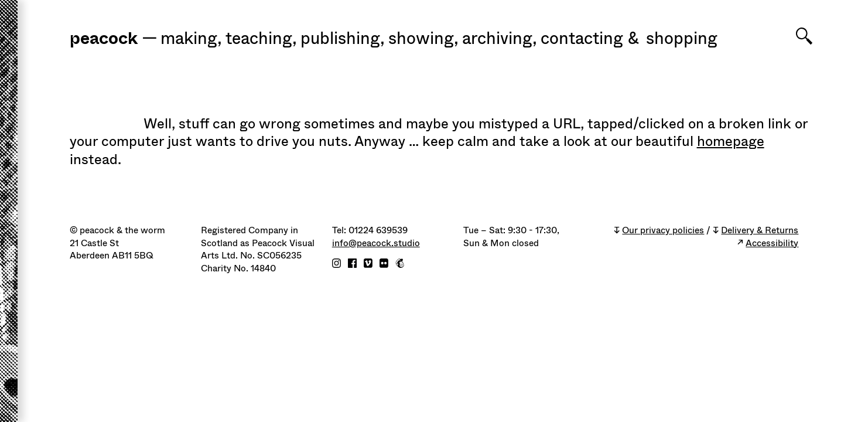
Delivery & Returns (760, 231)
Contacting (582, 39)
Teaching (261, 39)
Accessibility (772, 244)
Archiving (500, 39)
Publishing (343, 39)
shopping (682, 39)
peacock (104, 39)
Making (191, 39)
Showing (423, 39)
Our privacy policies (663, 231)
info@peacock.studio (376, 244)
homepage (731, 141)
